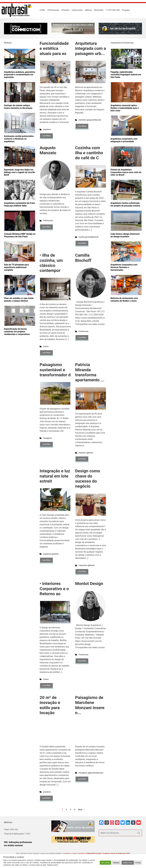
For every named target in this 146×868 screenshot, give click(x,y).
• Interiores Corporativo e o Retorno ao (54, 589)
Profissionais (48, 221)
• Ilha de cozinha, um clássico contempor (51, 263)
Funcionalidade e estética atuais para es (54, 48)
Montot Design (89, 584)
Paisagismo (48, 438)
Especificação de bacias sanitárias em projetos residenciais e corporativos (17, 332)
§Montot (91, 565)
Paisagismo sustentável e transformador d (55, 370)
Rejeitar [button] (116, 863)
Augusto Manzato (48, 150)
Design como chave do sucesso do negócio (88, 479)
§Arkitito (56, 554)
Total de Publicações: (14, 834)
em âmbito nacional (13, 845)
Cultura (46, 346)
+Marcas (88, 10)
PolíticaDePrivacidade (94, 853)
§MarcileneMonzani (96, 773)
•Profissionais (53, 10)
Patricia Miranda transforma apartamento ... (90, 372)
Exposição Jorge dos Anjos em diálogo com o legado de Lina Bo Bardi (19, 172)
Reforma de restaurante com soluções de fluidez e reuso (124, 300)
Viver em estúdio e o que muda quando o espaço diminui (19, 300)
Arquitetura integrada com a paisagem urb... (91, 48)
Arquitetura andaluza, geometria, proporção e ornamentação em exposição (20, 75)
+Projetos (65, 10)
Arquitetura (47, 554)
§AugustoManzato (94, 120)
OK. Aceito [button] (105, 863)
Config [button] (138, 863)
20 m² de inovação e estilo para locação (50, 705)
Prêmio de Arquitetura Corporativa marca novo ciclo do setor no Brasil (126, 172)
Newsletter (99, 10)
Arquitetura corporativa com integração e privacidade (124, 140)
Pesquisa (126, 10)
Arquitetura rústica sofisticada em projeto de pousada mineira (125, 204)
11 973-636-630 (113, 10)
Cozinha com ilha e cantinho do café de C (89, 153)
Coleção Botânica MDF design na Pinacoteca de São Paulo (20, 235)
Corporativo (83, 565)
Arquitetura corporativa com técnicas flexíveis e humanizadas (124, 267)
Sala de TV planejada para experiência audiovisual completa (16, 267)
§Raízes (90, 453)
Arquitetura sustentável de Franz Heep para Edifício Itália (20, 204)
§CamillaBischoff (92, 237)
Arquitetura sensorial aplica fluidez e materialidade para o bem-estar (125, 108)
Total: (7, 830)
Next (80, 810)
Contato (74, 853)
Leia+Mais (46, 136)
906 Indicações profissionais (18, 842)
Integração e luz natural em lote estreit (55, 476)
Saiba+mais (128, 863)
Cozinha (82, 237)
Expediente (67, 853)
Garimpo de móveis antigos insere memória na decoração (18, 107)
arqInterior (47, 129)
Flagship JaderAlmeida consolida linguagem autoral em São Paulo (126, 75)
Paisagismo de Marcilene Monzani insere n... (90, 705)
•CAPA (42, 10)
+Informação (77, 10)
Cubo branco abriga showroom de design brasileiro (125, 235)
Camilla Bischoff (83, 258)
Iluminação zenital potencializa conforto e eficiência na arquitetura (19, 139)
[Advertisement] (21, 368)
